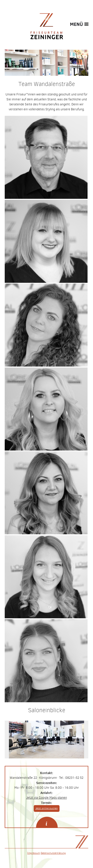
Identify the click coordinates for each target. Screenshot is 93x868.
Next (68, 740)
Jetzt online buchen (47, 808)
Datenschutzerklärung (53, 853)
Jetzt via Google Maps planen (47, 798)
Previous (26, 740)
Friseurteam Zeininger (47, 26)
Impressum (34, 853)
